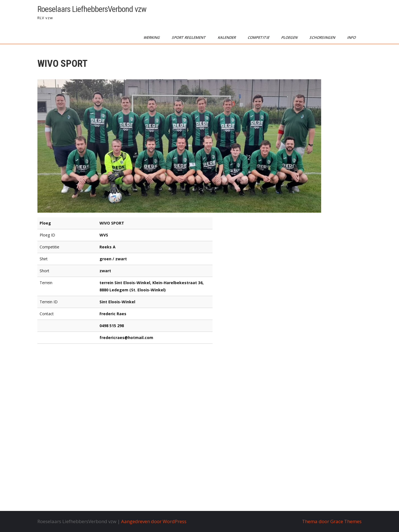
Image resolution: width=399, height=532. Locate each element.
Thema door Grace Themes (332, 521)
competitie (259, 37)
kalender (227, 37)
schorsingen (323, 37)
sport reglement (189, 37)
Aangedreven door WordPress (154, 521)
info (352, 37)
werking (152, 37)
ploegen (290, 37)
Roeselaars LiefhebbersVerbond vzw (92, 9)
